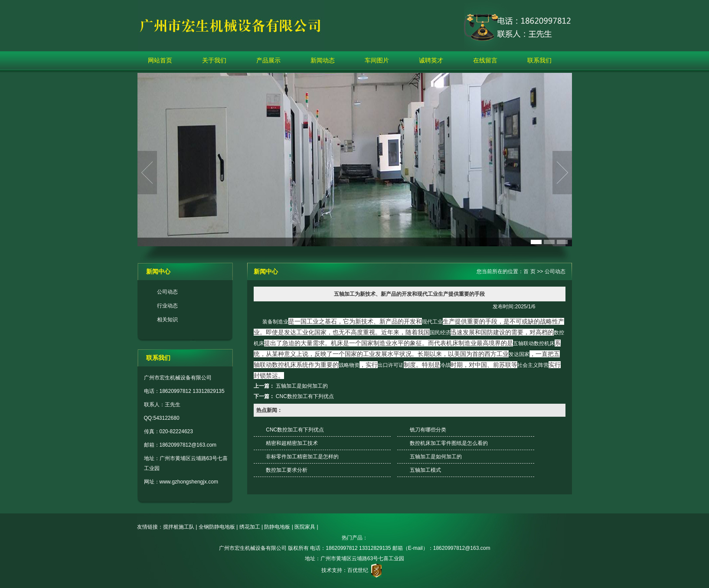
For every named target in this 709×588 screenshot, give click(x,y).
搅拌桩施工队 (179, 527)
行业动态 (167, 306)
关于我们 (214, 60)
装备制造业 (275, 322)
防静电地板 (277, 527)
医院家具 (305, 527)
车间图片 (377, 60)
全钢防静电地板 (217, 527)
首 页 (529, 271)
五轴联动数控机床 (534, 343)
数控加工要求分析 (287, 470)
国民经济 (440, 333)
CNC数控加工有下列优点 (305, 396)
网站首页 (160, 60)
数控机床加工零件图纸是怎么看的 (449, 443)
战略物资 (349, 365)
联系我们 (539, 60)
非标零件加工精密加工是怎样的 (302, 457)
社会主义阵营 (533, 365)
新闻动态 (323, 60)
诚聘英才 (431, 60)
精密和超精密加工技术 (292, 443)
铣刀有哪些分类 (428, 430)
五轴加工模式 (425, 470)
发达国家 (519, 354)
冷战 (445, 365)
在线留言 (485, 60)
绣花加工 (250, 527)
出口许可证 (391, 365)
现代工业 (432, 322)
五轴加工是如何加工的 (302, 386)
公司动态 (167, 292)
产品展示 (268, 60)
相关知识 (167, 320)
